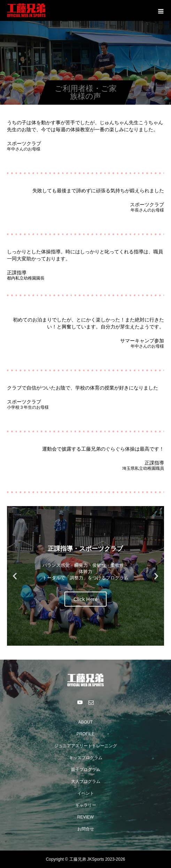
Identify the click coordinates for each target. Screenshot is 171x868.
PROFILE (85, 734)
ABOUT (85, 722)
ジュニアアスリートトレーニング (86, 746)
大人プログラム (86, 781)
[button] (15, 576)
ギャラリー (86, 805)
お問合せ (86, 829)
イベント (86, 793)
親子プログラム (86, 770)
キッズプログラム (86, 758)
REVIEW (85, 817)
